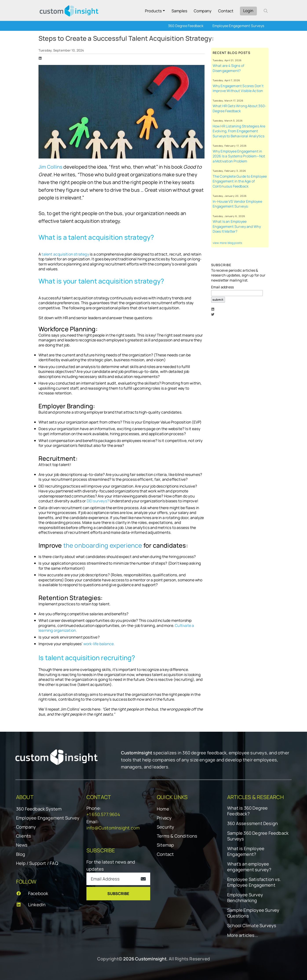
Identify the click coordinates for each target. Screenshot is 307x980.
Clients (24, 836)
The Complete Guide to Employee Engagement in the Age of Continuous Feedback (240, 181)
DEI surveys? (98, 501)
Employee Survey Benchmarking (245, 898)
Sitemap (165, 845)
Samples (179, 11)
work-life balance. (99, 644)
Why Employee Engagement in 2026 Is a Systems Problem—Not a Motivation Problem (239, 156)
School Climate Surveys (252, 926)
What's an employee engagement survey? (249, 867)
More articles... (243, 935)
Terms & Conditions (177, 836)
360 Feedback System (39, 809)
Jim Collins (50, 167)
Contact (226, 11)
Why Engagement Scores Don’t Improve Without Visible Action (238, 88)
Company (203, 11)
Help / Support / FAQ (37, 863)
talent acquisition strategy (66, 254)
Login (248, 11)
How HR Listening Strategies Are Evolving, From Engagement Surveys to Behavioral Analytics (239, 131)
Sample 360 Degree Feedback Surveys (258, 836)
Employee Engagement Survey (48, 818)
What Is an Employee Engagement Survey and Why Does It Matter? (237, 226)
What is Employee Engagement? (246, 851)
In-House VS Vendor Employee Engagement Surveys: (237, 204)
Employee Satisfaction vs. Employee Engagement (254, 882)
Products (153, 11)
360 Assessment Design (252, 823)
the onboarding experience (103, 545)
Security (166, 827)
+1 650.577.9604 (103, 814)
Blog (21, 854)
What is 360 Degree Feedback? (248, 811)
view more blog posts (228, 243)
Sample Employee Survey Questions (253, 913)
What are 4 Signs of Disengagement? (229, 68)
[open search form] (266, 11)
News (22, 845)
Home (163, 809)
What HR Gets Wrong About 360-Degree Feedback (240, 108)
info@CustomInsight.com (113, 828)
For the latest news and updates (111, 865)
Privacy (164, 818)
